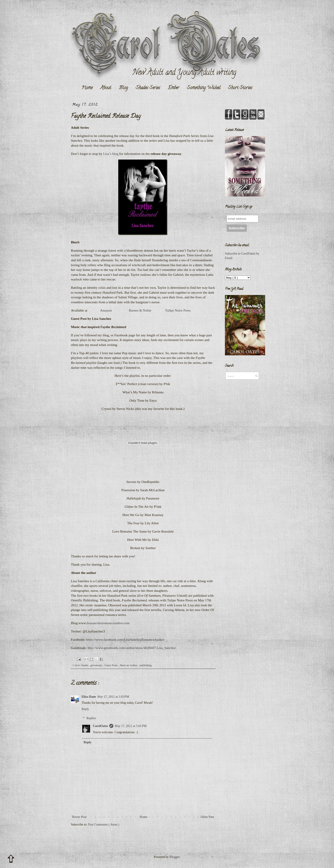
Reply (85, 709)
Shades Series (148, 88)
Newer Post (79, 817)
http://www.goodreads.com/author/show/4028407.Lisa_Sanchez (132, 648)
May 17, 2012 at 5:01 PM (131, 726)
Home (87, 88)
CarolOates (100, 726)
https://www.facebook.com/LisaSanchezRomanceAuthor (125, 639)
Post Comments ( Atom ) (104, 825)
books (85, 665)
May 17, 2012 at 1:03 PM (113, 697)
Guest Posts (111, 665)
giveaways (97, 665)
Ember (173, 88)
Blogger (174, 857)
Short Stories (240, 88)
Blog (123, 88)
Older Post (207, 817)
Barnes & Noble (140, 310)
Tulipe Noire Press (178, 310)
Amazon (106, 310)
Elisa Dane (89, 697)
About (106, 88)
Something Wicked (204, 88)
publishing (145, 665)
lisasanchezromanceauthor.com (108, 623)
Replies (91, 718)
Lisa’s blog (111, 154)
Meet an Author (129, 665)
